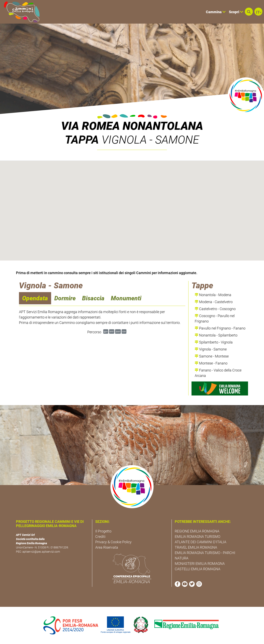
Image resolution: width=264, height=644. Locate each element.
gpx (106, 331)
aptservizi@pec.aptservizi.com (41, 552)
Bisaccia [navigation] (93, 298)
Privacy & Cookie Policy (113, 542)
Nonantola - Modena (213, 295)
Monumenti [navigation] (126, 298)
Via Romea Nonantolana (132, 126)
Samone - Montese (212, 356)
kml (112, 331)
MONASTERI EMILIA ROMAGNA (200, 564)
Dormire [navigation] (65, 298)
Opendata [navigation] (35, 298)
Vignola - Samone (211, 349)
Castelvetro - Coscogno (215, 309)
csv (124, 331)
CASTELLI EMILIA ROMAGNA (198, 569)
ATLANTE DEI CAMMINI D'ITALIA (200, 542)
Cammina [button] (216, 12)
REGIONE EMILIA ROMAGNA (197, 531)
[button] (249, 12)
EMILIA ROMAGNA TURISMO (198, 537)
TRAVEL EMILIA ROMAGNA (196, 547)
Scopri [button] (236, 12)
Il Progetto (103, 531)
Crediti (100, 537)
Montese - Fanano (211, 363)
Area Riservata (107, 547)
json (118, 331)
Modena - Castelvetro (214, 302)
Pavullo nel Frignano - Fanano (220, 328)
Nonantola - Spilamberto (216, 335)
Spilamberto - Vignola (214, 342)
